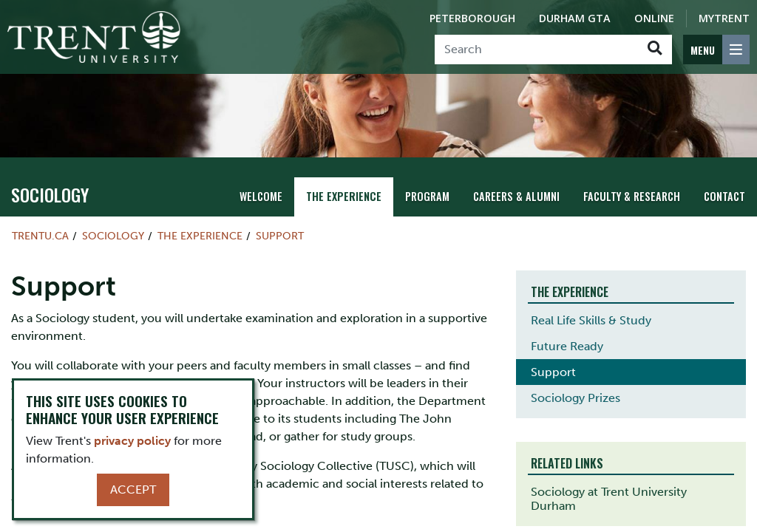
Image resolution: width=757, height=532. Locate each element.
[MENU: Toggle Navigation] (716, 50)
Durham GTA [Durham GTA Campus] (575, 18)
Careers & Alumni (516, 196)
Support (280, 236)
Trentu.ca (40, 236)
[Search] (536, 50)
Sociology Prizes (576, 398)
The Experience (344, 196)
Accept (133, 490)
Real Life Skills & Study (591, 320)
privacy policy (132, 441)
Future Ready (567, 346)
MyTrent (724, 18)
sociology (50, 194)
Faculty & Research (632, 196)
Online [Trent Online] (654, 18)
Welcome (261, 196)
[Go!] (655, 50)
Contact (724, 196)
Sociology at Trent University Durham (609, 499)
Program (427, 196)
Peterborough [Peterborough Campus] (472, 18)
